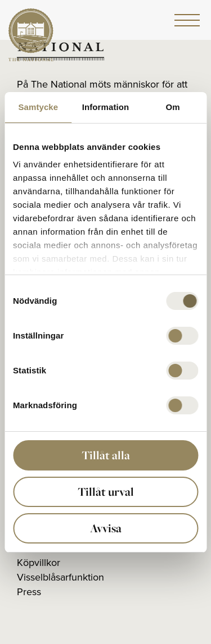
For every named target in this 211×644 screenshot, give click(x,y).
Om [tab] (173, 107)
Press (29, 592)
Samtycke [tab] (38, 107)
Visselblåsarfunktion (60, 577)
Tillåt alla (106, 455)
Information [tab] (106, 107)
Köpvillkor (39, 563)
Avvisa (106, 528)
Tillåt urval (106, 492)
